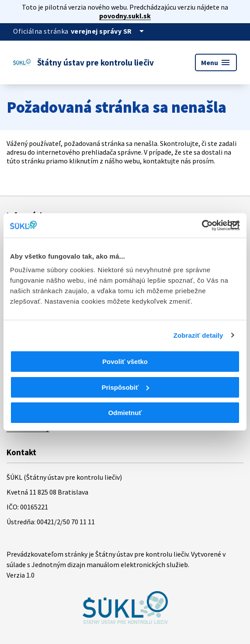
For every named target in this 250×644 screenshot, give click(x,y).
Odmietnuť (125, 413)
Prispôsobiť (125, 387)
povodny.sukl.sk (125, 16)
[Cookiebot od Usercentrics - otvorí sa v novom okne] (202, 225)
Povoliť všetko (125, 362)
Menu (216, 62)
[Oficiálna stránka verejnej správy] (109, 31)
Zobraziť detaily (198, 335)
